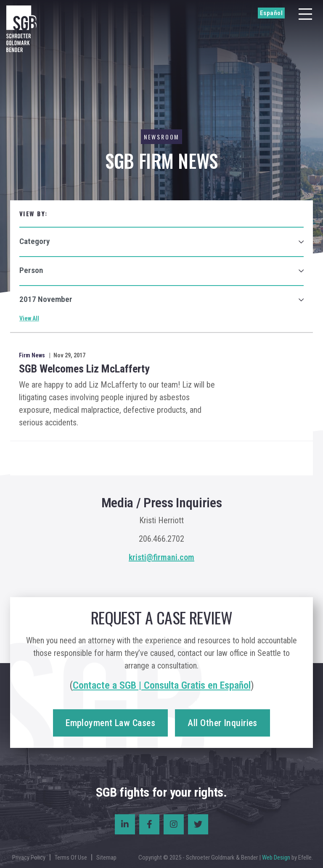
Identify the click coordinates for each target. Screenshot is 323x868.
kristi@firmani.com (161, 557)
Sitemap (106, 858)
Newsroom (161, 137)
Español (271, 13)
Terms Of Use (71, 858)
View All (29, 318)
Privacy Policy (29, 858)
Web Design (276, 858)
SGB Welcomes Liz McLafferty (84, 369)
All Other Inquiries (222, 723)
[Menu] (305, 14)
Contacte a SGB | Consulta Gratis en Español (162, 685)
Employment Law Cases (110, 723)
